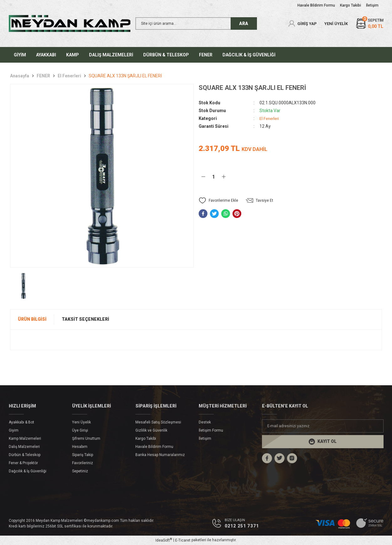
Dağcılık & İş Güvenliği (28, 471)
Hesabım (80, 447)
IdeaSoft (164, 541)
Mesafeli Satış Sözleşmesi (158, 422)
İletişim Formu (211, 430)
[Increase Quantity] (224, 177)
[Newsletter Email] (323, 426)
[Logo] (70, 23)
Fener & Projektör (23, 463)
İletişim (205, 439)
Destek (205, 422)
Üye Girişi (80, 430)
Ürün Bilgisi (32, 319)
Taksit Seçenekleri (85, 319)
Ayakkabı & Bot (21, 422)
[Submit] (323, 442)
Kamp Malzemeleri (25, 439)
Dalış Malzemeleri (24, 447)
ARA (244, 23)
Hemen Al (346, 176)
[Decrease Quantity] (203, 177)
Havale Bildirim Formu (154, 447)
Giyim (14, 430)
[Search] (196, 23)
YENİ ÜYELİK (336, 24)
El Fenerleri (270, 118)
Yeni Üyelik (81, 422)
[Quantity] (214, 177)
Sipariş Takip (83, 455)
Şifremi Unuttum (86, 439)
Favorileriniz (83, 463)
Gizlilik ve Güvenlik (151, 430)
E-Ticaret (183, 541)
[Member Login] (302, 23)
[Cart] (369, 24)
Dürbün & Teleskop (25, 455)
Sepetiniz (80, 471)
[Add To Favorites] (218, 200)
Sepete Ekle (269, 176)
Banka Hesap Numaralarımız (160, 455)
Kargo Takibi (146, 439)
